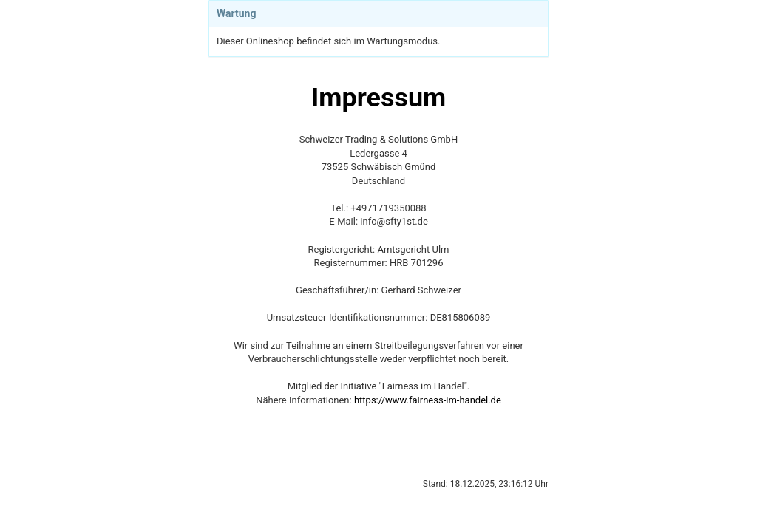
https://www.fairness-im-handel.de (428, 400)
